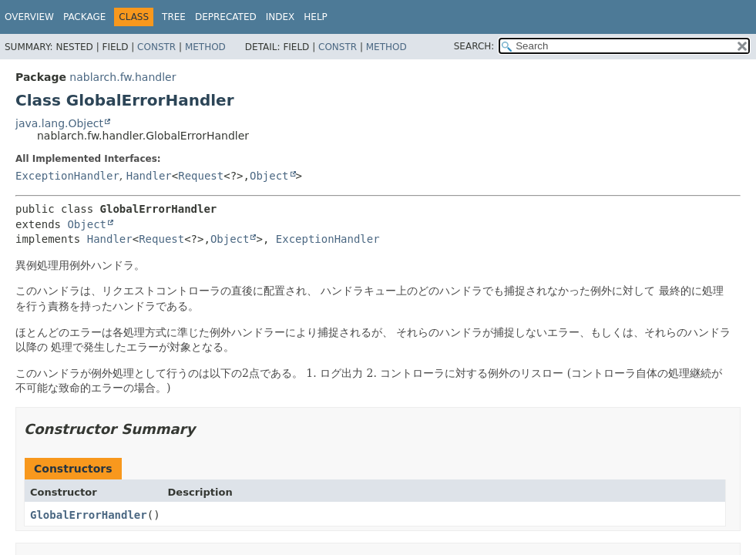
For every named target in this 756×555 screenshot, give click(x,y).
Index (281, 17)
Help (316, 17)
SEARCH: (474, 46)
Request (201, 176)
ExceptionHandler (67, 176)
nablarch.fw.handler (123, 77)
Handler (149, 176)
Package (84, 17)
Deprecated (226, 17)
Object (269, 176)
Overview (29, 17)
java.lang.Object (59, 123)
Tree (174, 17)
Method (205, 47)
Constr (156, 47)
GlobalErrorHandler (89, 515)
